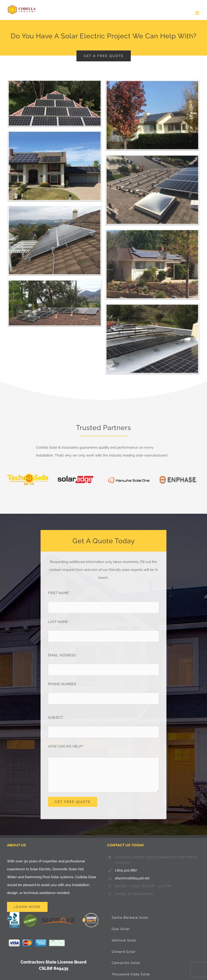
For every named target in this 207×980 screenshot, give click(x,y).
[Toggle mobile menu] (198, 13)
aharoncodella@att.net (132, 878)
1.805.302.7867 (126, 870)
